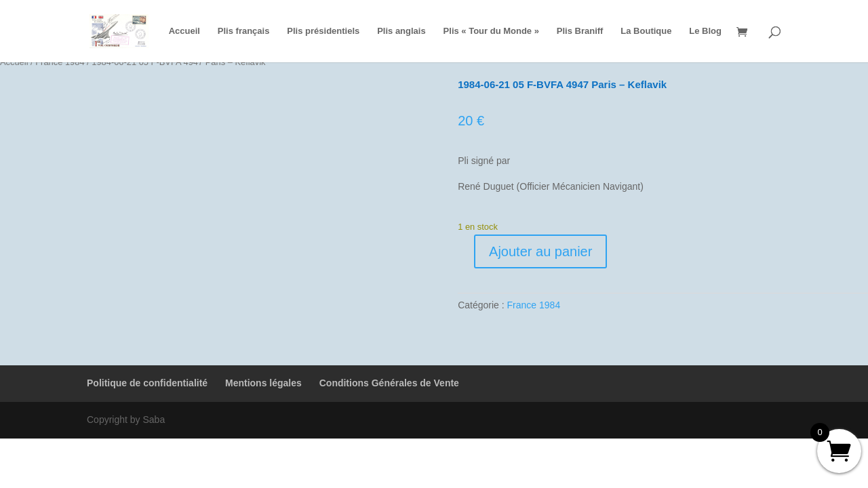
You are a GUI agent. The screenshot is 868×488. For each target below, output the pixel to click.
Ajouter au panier (540, 251)
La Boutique (646, 31)
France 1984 (534, 305)
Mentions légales (263, 383)
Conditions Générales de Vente (389, 383)
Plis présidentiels (323, 31)
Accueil (184, 31)
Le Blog (705, 31)
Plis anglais (401, 31)
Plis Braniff (580, 31)
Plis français (244, 31)
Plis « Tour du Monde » (491, 31)
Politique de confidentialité (147, 383)
